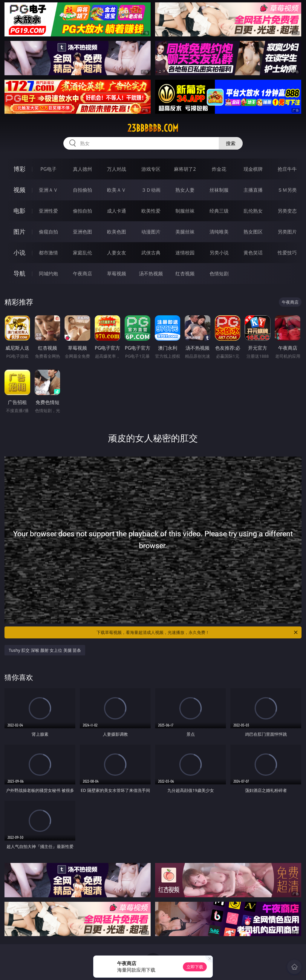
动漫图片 (151, 232)
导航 (19, 273)
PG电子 (48, 169)
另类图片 (287, 232)
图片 (19, 232)
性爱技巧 (287, 253)
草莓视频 (117, 274)
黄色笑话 (253, 253)
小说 (19, 252)
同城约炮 (48, 274)
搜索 (231, 143)
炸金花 (219, 169)
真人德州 (82, 169)
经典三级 (219, 211)
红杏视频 (185, 274)
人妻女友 (117, 253)
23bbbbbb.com (153, 128)
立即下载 (195, 967)
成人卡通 (117, 211)
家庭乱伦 (82, 253)
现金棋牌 (253, 169)
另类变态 (287, 211)
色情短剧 (219, 274)
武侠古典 (151, 253)
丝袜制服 (219, 190)
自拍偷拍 (82, 190)
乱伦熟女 (253, 211)
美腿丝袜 (185, 232)
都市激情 (48, 253)
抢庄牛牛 (287, 169)
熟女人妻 (185, 190)
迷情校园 (185, 253)
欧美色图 (117, 232)
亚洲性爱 (48, 211)
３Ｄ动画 (151, 190)
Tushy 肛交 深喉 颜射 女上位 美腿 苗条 (45, 650)
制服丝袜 (185, 211)
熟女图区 (253, 232)
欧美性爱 (151, 211)
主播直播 (253, 190)
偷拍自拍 (82, 211)
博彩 (19, 169)
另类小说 (219, 253)
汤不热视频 (151, 274)
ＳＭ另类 (287, 190)
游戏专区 (151, 169)
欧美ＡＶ (117, 190)
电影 (19, 211)
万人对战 (117, 169)
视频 (19, 190)
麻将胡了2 (185, 169)
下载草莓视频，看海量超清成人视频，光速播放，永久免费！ (198, 632)
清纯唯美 (219, 232)
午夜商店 (82, 274)
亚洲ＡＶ (48, 190)
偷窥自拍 (48, 232)
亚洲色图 (82, 232)
